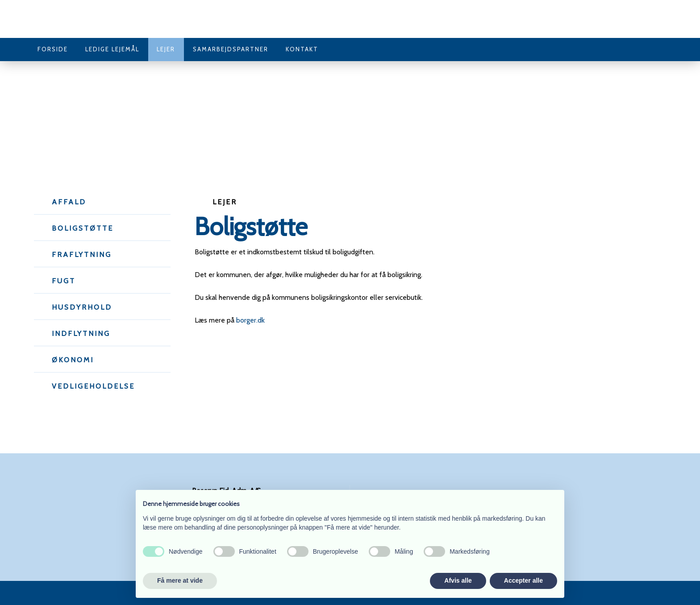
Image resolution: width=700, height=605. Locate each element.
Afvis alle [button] (458, 580)
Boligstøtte (83, 228)
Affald (69, 202)
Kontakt (302, 49)
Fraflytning (82, 255)
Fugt (64, 281)
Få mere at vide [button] (180, 580)
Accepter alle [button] (523, 580)
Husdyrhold (82, 307)
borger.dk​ (250, 320)
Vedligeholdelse (93, 386)
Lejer (166, 49)
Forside (53, 49)
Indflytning (81, 334)
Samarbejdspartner (231, 49)
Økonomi (73, 360)
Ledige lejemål (112, 49)
